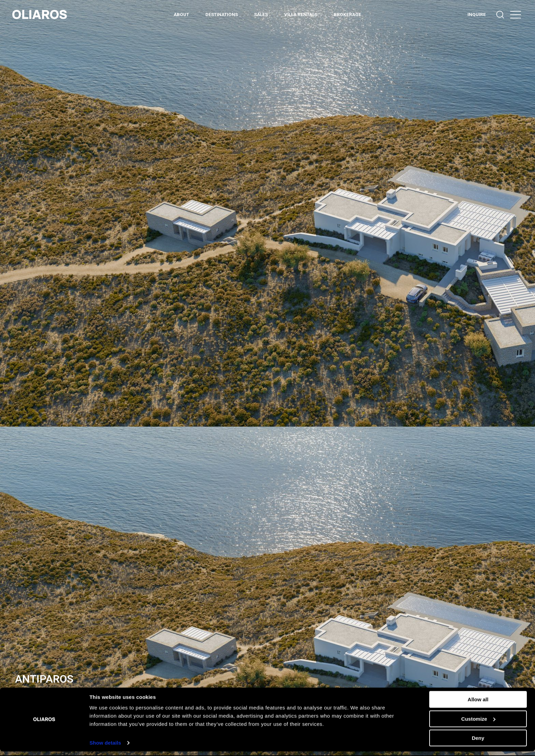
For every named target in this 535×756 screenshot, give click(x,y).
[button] (516, 15)
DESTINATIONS (222, 14)
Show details (105, 747)
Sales (261, 14)
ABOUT (181, 14)
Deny (478, 743)
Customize (478, 723)
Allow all (478, 704)
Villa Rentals (301, 14)
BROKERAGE (348, 14)
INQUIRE (477, 14)
